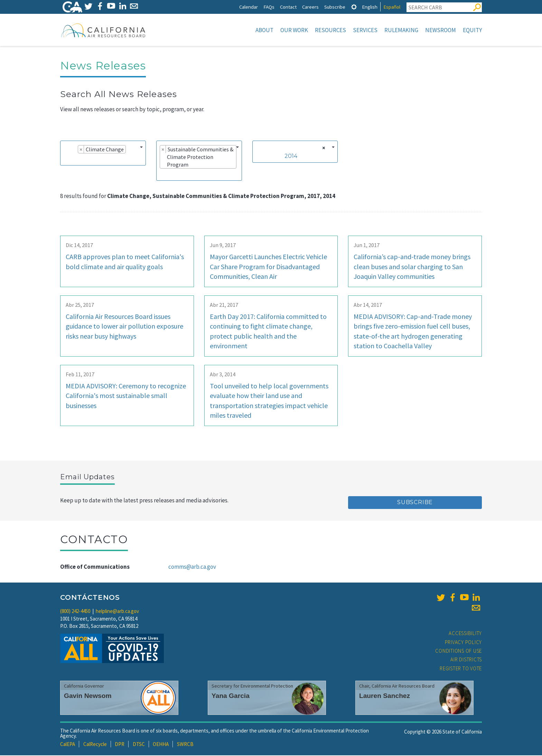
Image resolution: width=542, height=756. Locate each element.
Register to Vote (461, 669)
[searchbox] (66, 160)
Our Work (294, 30)
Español (392, 7)
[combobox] (103, 154)
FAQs (269, 7)
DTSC (139, 745)
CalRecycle (95, 745)
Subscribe (335, 7)
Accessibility (465, 634)
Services (365, 30)
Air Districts (466, 660)
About (264, 30)
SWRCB (185, 745)
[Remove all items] (323, 149)
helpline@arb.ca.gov (117, 612)
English (370, 7)
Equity (472, 30)
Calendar (249, 7)
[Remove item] (81, 150)
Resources (330, 30)
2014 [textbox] (291, 157)
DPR (120, 745)
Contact (288, 7)
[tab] (354, 7)
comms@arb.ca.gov (192, 567)
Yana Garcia (231, 696)
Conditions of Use (459, 651)
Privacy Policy (464, 643)
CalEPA (68, 745)
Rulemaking (401, 30)
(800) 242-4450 (75, 612)
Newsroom (441, 30)
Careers (310, 7)
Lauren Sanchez (385, 696)
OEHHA (161, 745)
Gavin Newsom (88, 696)
